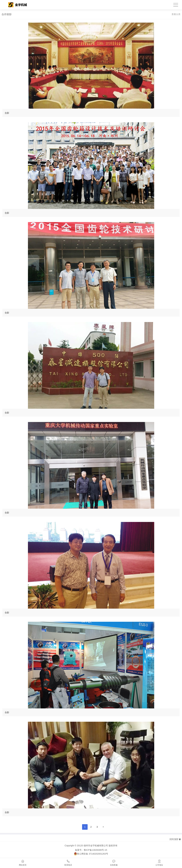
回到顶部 (174, 839)
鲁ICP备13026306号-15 (95, 850)
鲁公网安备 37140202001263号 (91, 854)
